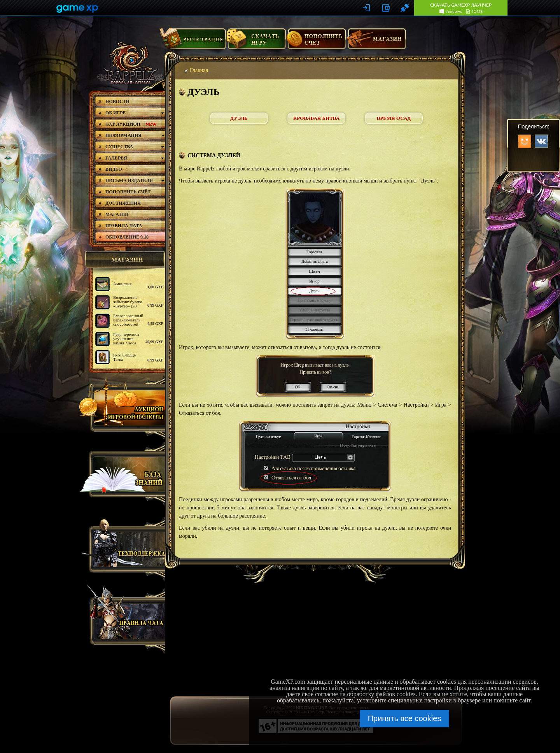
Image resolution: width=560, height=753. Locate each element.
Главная (199, 70)
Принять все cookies (405, 718)
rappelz (129, 63)
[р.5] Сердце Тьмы (124, 357)
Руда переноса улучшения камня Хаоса (126, 339)
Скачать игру (256, 42)
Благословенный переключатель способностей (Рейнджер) (128, 322)
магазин (124, 260)
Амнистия (122, 284)
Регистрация (192, 42)
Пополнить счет (316, 42)
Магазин (376, 42)
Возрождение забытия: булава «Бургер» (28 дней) (128, 304)
